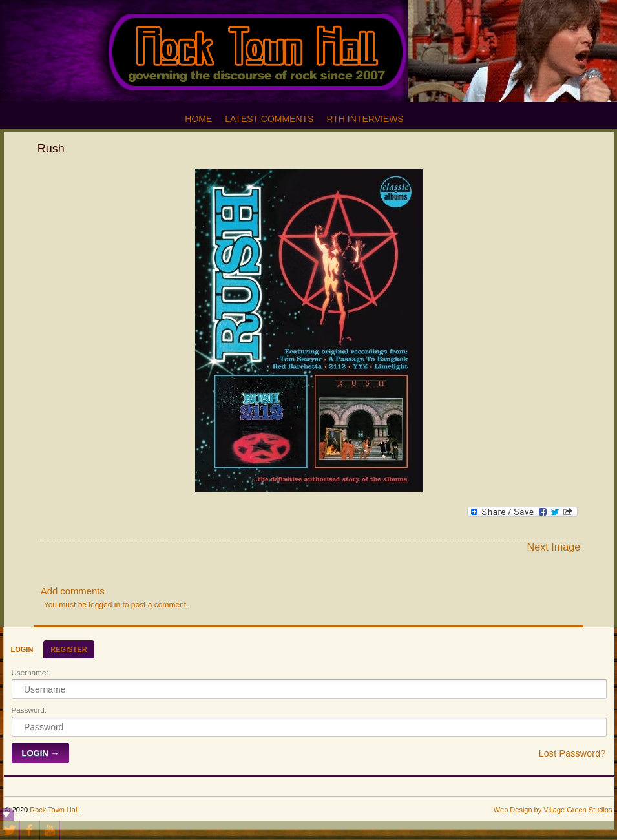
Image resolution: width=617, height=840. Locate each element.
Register (68, 649)
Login (22, 649)
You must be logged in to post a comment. (116, 605)
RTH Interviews (365, 119)
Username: (30, 672)
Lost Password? (572, 753)
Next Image (553, 547)
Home (198, 119)
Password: (29, 710)
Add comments (73, 591)
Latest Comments (269, 119)
